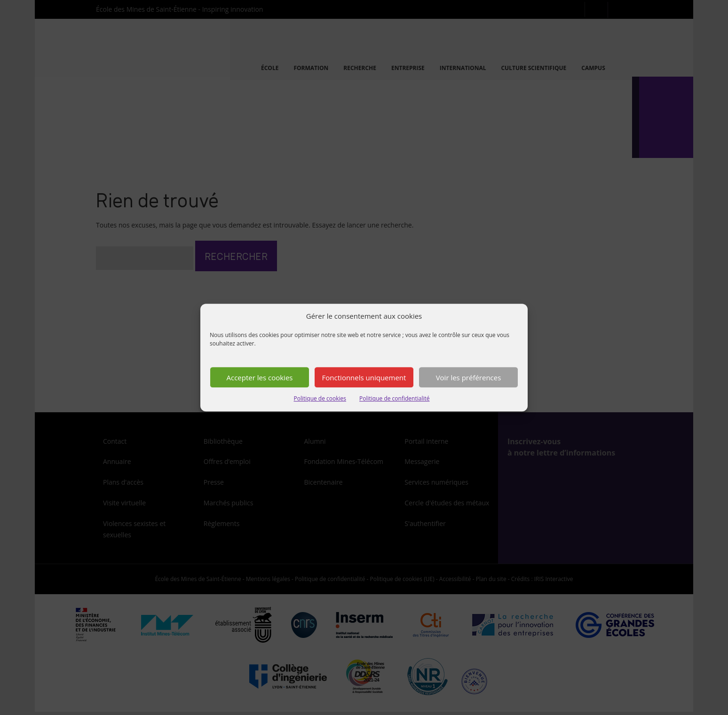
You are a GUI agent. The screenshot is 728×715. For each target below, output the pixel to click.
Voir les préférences (469, 377)
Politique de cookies (320, 399)
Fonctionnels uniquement (364, 377)
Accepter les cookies (260, 377)
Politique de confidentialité (394, 399)
